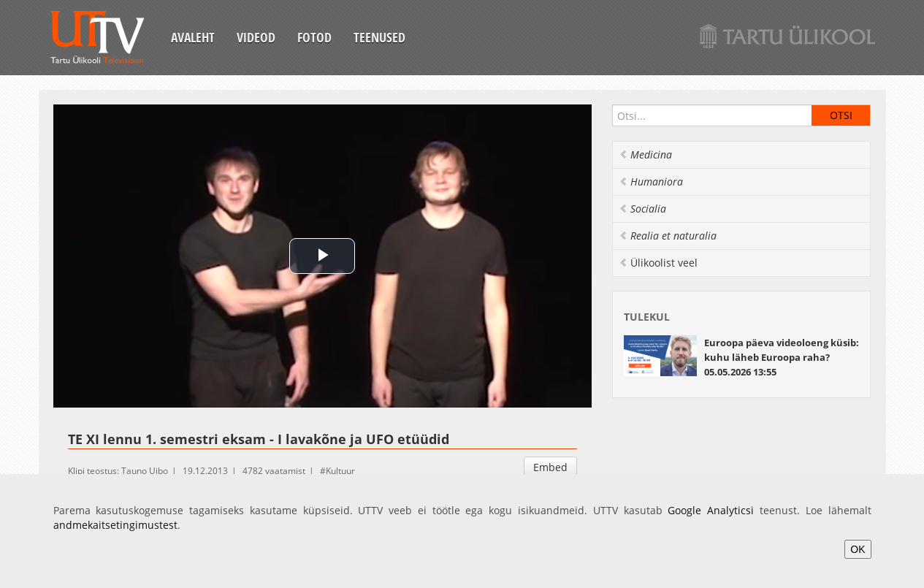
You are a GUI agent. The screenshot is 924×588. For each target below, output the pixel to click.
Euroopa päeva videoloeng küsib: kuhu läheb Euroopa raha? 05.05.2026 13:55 (782, 357)
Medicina (645, 154)
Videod (256, 37)
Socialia (642, 209)
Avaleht (193, 37)
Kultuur (340, 471)
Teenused (379, 37)
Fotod (314, 37)
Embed (550, 467)
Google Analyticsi (711, 510)
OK (858, 549)
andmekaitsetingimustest (115, 525)
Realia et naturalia (668, 236)
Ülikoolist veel (658, 263)
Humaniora (651, 182)
